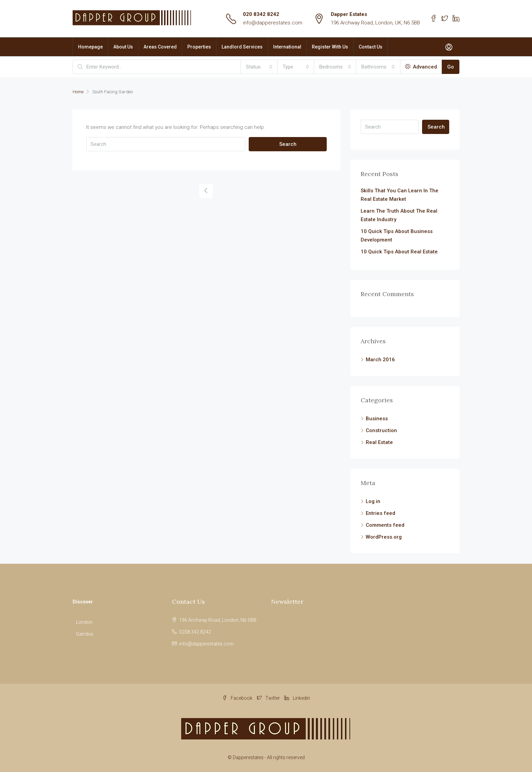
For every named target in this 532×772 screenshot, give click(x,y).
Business (377, 419)
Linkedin (297, 698)
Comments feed (385, 525)
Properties (199, 47)
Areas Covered (160, 47)
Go (451, 67)
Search (288, 144)
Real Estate (379, 442)
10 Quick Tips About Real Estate (399, 252)
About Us (123, 47)
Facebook (238, 698)
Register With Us (330, 47)
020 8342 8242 (261, 14)
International (287, 47)
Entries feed (381, 513)
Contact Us (370, 47)
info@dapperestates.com (273, 23)
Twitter (269, 698)
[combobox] (259, 67)
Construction (381, 430)
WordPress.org (384, 537)
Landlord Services (242, 47)
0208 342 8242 (195, 632)
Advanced (421, 67)
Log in (373, 501)
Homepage (90, 47)
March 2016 (380, 360)
